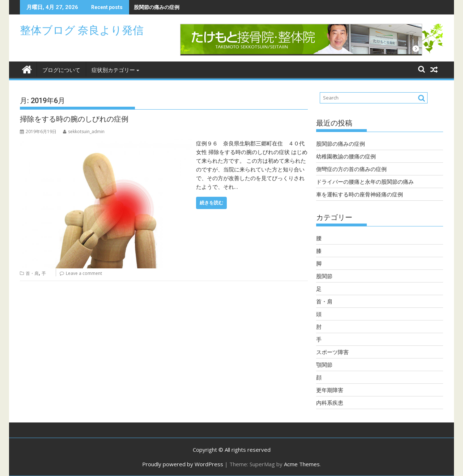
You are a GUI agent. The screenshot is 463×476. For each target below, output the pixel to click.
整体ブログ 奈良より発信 (82, 30)
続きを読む (211, 203)
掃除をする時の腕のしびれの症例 (74, 119)
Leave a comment (84, 273)
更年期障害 (330, 390)
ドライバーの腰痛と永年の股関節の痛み (365, 182)
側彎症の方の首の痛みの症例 (351, 169)
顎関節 (324, 365)
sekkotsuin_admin (84, 131)
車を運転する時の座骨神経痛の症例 (360, 194)
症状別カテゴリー (113, 70)
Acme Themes (302, 464)
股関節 (324, 276)
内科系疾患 (330, 403)
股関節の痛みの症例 (157, 7)
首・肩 (32, 273)
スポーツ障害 (332, 352)
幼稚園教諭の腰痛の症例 (346, 156)
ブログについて (61, 70)
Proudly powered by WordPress (183, 464)
